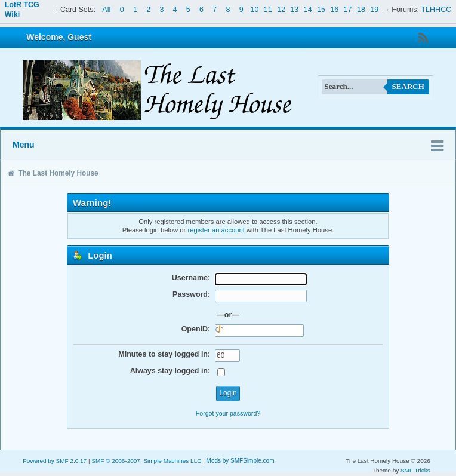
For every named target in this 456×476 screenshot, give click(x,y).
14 (308, 10)
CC (446, 10)
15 (321, 10)
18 (361, 10)
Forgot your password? (228, 413)
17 (348, 10)
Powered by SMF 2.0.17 (55, 461)
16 (334, 10)
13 (294, 10)
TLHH (431, 10)
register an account (216, 230)
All (106, 10)
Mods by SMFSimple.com (241, 461)
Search (408, 86)
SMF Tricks (415, 470)
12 (281, 10)
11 (268, 10)
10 (255, 10)
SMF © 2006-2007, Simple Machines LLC (146, 461)
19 (374, 10)
